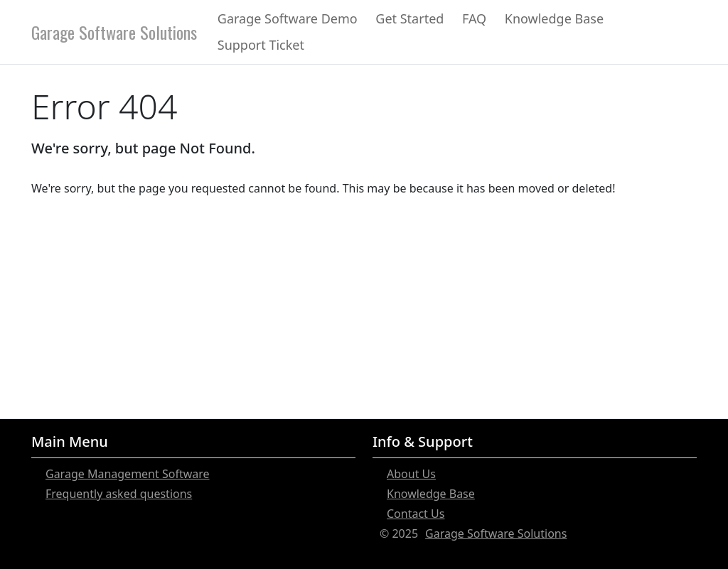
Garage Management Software (128, 474)
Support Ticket (261, 45)
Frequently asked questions (119, 494)
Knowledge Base (554, 18)
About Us (411, 474)
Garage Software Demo (288, 18)
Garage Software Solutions (114, 32)
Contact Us (416, 514)
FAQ (474, 18)
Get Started (409, 18)
